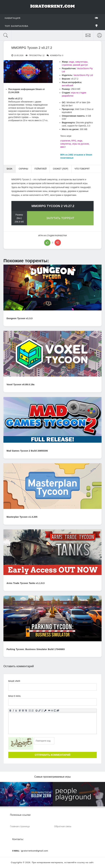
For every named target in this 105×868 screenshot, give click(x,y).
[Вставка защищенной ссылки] (45, 710)
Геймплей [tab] (40, 169)
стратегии (67, 65)
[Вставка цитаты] (49, 710)
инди (72, 62)
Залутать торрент (60, 218)
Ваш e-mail (15, 696)
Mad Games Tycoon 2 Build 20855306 (27, 451)
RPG (74, 141)
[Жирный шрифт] (10, 710)
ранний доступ (80, 65)
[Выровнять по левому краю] (20, 710)
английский (68, 85)
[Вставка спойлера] (55, 710)
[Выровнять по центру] (23, 710)
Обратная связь (63, 826)
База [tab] (10, 169)
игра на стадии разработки (52, 236)
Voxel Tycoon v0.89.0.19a (21, 384)
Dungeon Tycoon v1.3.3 (20, 318)
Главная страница (20, 826)
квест (63, 147)
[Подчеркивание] (16, 710)
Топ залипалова (51, 26)
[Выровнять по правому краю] (26, 710)
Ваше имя (14, 681)
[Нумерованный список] (33, 710)
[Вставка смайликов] (37, 710)
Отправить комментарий (52, 755)
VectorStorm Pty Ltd (83, 75)
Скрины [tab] (23, 169)
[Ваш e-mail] (52, 702)
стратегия (65, 141)
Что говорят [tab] (82, 169)
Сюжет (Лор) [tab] (60, 169)
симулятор (66, 144)
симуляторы (81, 62)
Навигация (51, 18)
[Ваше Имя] (52, 687)
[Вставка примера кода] (52, 710)
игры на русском (81, 144)
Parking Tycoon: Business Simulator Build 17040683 (36, 649)
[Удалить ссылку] (42, 710)
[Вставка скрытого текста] (58, 710)
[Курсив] (13, 710)
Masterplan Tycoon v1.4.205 (22, 517)
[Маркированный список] (30, 710)
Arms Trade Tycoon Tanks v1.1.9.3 (26, 583)
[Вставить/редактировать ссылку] (39, 710)
